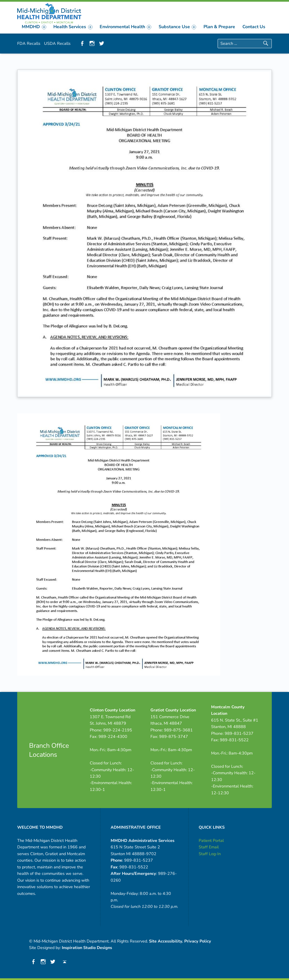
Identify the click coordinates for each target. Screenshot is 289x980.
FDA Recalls (29, 43)
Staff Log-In (210, 854)
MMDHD (34, 27)
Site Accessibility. (166, 941)
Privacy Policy (198, 941)
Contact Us (254, 27)
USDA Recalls (57, 43)
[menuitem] (34, 27)
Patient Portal (211, 840)
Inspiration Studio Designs (87, 948)
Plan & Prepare (219, 27)
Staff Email (209, 847)
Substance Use (177, 27)
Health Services (73, 27)
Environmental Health (125, 27)
